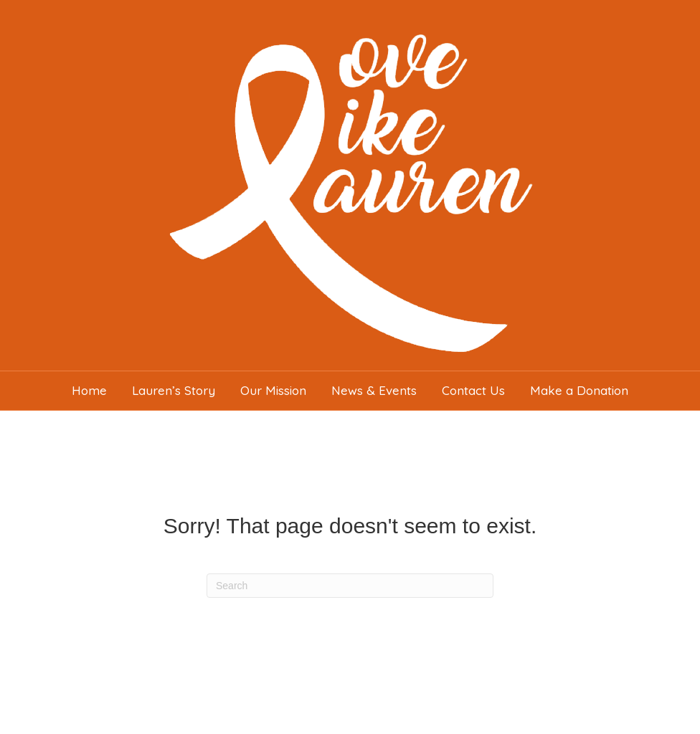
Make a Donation (579, 390)
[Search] (350, 586)
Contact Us (473, 390)
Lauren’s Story (174, 390)
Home (89, 390)
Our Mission (273, 390)
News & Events (374, 390)
